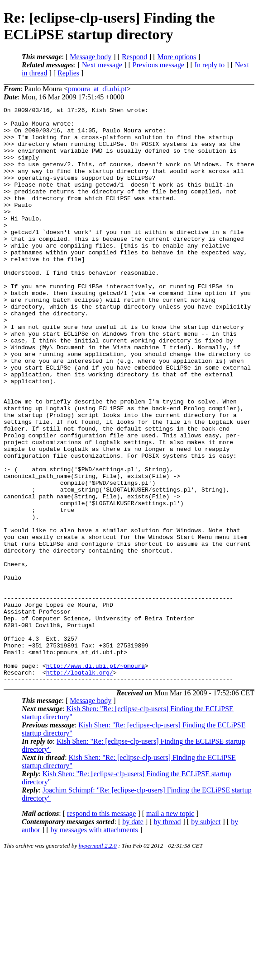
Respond (134, 57)
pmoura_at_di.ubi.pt (97, 89)
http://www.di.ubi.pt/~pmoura (96, 778)
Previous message (158, 65)
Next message (102, 65)
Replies (68, 73)
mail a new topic (170, 929)
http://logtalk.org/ (80, 786)
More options (177, 57)
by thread (167, 937)
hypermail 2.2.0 (98, 961)
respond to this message (101, 929)
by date (133, 937)
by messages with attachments (94, 945)
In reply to (210, 65)
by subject (206, 937)
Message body (91, 57)
